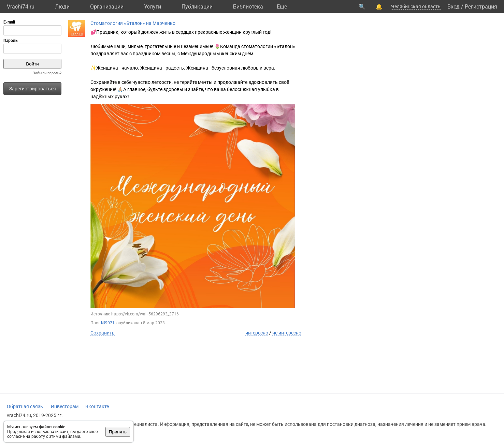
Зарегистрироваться (33, 89)
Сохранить (103, 333)
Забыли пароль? (47, 73)
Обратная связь (25, 406)
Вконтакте (97, 406)
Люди (62, 7)
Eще (282, 7)
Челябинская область (416, 6)
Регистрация (481, 7)
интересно (257, 333)
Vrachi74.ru (21, 7)
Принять (118, 432)
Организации (107, 7)
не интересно (287, 333)
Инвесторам (65, 406)
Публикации (197, 7)
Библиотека (248, 7)
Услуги (153, 7)
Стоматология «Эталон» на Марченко (133, 23)
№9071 (108, 323)
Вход (453, 7)
